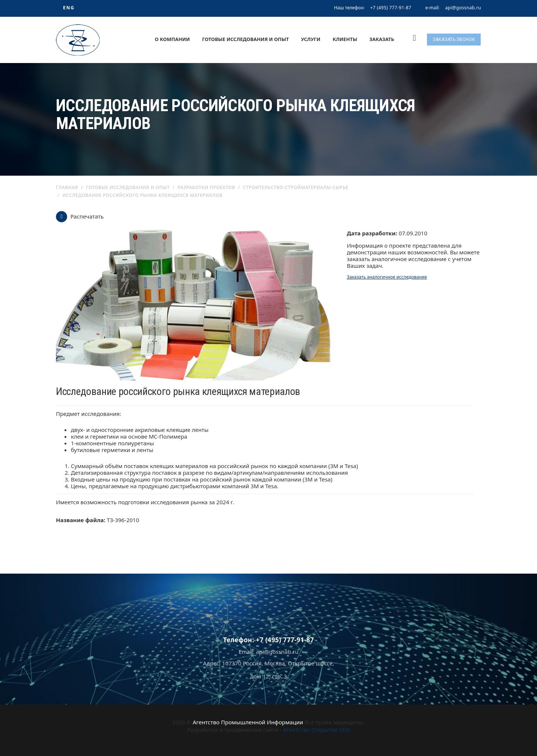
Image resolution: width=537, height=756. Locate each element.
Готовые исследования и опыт (246, 39)
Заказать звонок (454, 40)
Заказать (382, 39)
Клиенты (345, 39)
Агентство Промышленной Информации (248, 722)
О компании (172, 39)
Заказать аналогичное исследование (387, 277)
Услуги (311, 39)
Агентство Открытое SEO (316, 730)
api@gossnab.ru (463, 8)
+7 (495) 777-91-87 (391, 8)
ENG (69, 8)
